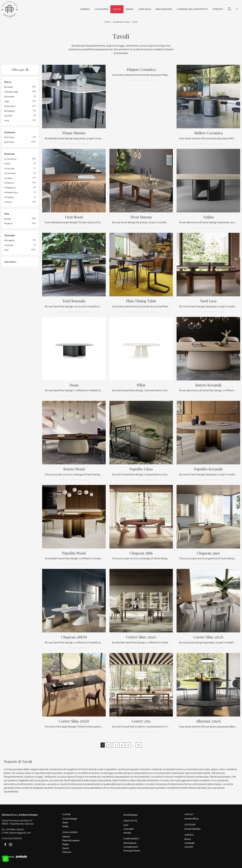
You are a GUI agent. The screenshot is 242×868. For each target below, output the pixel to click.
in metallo (9, 197)
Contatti (218, 9)
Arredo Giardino (192, 829)
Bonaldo (8, 87)
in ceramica (10, 159)
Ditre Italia (9, 96)
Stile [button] (7, 214)
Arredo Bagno (131, 815)
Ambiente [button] (10, 132)
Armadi (127, 833)
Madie (66, 844)
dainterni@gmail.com (20, 833)
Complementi (131, 847)
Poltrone (67, 852)
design (8, 219)
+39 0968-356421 (15, 830)
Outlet (117, 9)
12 (139, 745)
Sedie (65, 826)
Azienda (85, 9)
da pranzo (9, 142)
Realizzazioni (164, 9)
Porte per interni (132, 851)
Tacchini (8, 116)
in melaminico (11, 192)
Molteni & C (10, 106)
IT (237, 9)
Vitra (6, 120)
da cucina (9, 137)
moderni (8, 224)
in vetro (8, 202)
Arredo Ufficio (192, 819)
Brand (130, 9)
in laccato (9, 168)
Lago (7, 101)
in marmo (9, 183)
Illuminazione (130, 843)
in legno (8, 178)
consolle (9, 245)
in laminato (10, 173)
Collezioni (101, 9)
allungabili (9, 240)
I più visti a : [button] (11, 262)
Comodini (128, 829)
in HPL (7, 164)
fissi (6, 250)
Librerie (66, 836)
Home (107, 22)
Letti (126, 825)
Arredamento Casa (121, 22)
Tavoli (135, 22)
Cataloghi (145, 9)
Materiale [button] (9, 154)
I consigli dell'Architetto (192, 9)
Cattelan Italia (11, 92)
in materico (10, 188)
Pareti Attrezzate (71, 840)
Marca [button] (8, 82)
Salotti (66, 848)
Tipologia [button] (9, 235)
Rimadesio (10, 111)
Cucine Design (70, 819)
